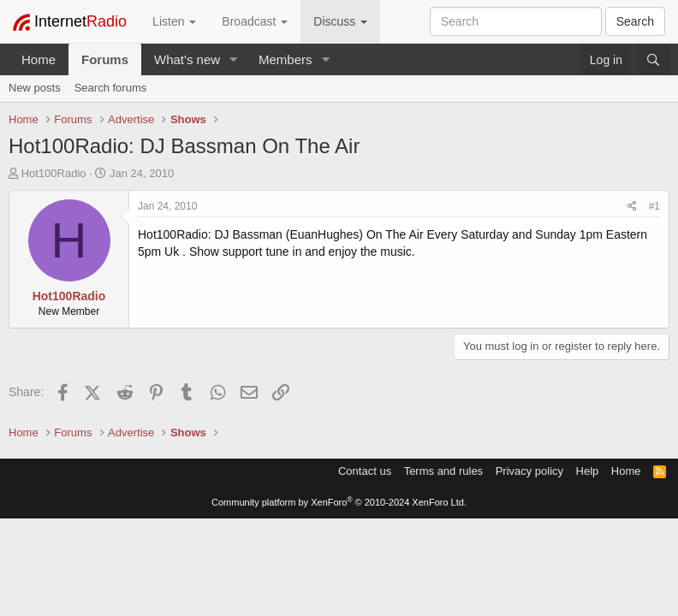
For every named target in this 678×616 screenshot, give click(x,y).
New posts (35, 88)
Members (285, 59)
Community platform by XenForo (339, 502)
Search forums (111, 88)
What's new (187, 59)
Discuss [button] (340, 21)
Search (635, 21)
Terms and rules (443, 471)
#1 (654, 206)
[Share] (632, 207)
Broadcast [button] (255, 21)
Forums (105, 59)
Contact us (365, 471)
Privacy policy (529, 471)
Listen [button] (174, 21)
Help (588, 471)
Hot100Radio (54, 173)
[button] (234, 59)
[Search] (653, 60)
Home (39, 59)
